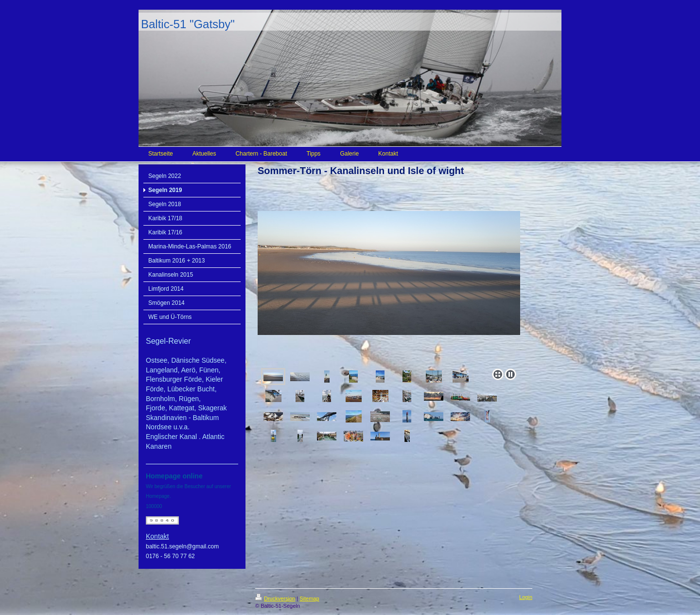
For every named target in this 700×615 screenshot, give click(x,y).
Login (526, 597)
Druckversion (275, 598)
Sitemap (309, 598)
